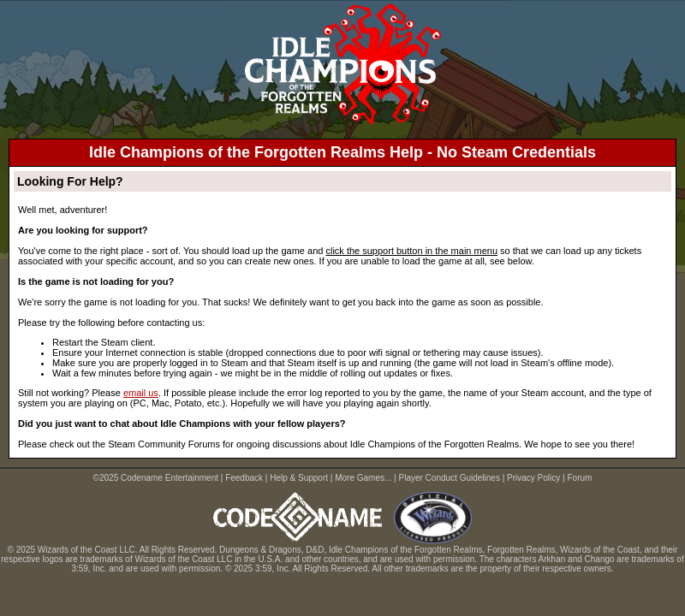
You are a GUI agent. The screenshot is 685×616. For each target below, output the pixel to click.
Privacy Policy (533, 478)
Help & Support (299, 478)
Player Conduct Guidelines (450, 478)
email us (141, 393)
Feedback (244, 478)
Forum (579, 478)
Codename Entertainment (170, 478)
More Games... (363, 478)
